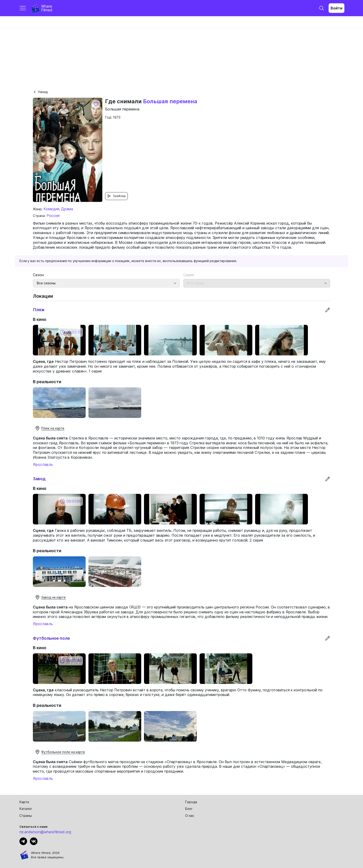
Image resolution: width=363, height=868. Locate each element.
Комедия (51, 209)
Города (191, 802)
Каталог (26, 809)
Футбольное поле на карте (60, 752)
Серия (189, 275)
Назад (40, 92)
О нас (190, 816)
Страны (26, 816)
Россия (53, 216)
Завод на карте (50, 597)
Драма (67, 209)
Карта (24, 802)
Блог (189, 809)
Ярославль (43, 464)
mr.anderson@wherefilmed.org (45, 832)
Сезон (38, 275)
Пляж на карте (50, 428)
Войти (336, 8)
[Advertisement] (181, 51)
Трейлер (116, 196)
